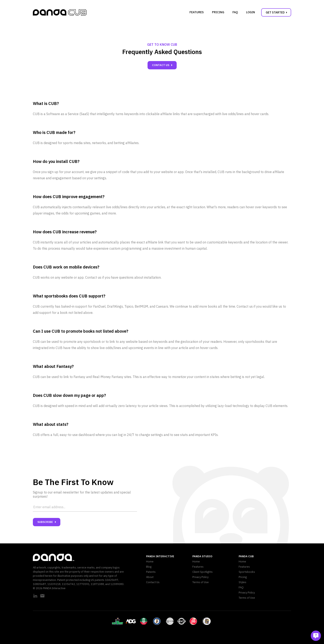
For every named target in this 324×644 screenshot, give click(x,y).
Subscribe (48, 522)
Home (150, 562)
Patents (151, 572)
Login (251, 12)
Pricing (218, 12)
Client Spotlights (202, 572)
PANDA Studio (202, 556)
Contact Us (163, 65)
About (150, 577)
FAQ (235, 12)
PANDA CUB (246, 556)
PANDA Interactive (160, 556)
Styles (242, 582)
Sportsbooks (247, 572)
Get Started (277, 12)
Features (197, 12)
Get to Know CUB (162, 45)
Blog (149, 567)
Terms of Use (201, 582)
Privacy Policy (200, 577)
